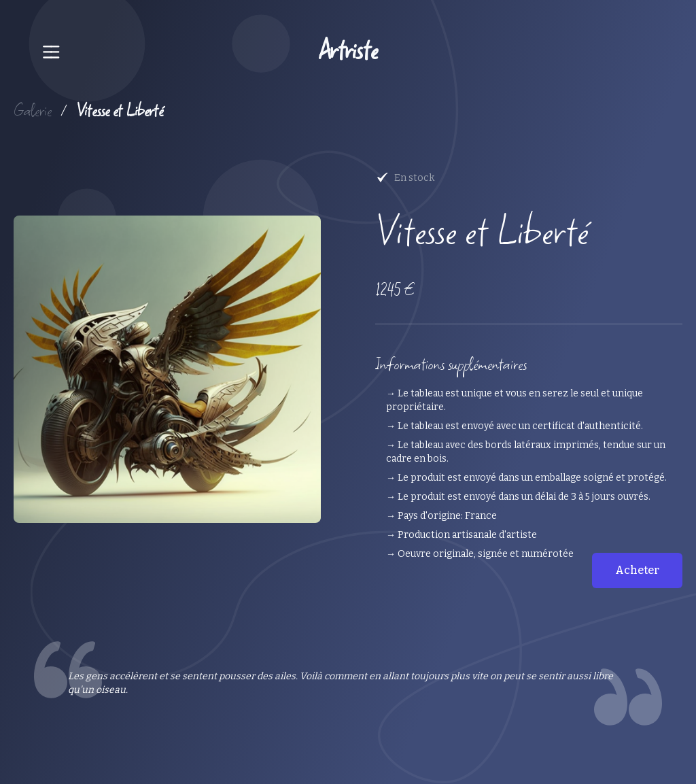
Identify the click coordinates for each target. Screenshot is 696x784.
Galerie (33, 110)
